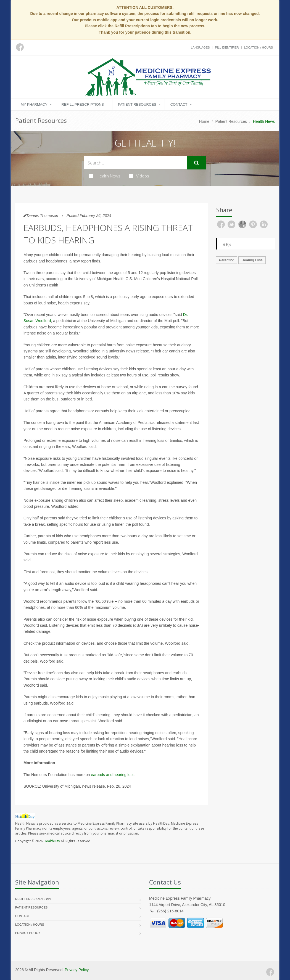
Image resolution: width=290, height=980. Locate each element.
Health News (105, 176)
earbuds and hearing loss (113, 775)
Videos (139, 176)
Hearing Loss (252, 260)
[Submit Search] (197, 163)
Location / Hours (259, 47)
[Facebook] (270, 972)
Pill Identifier (227, 47)
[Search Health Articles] (136, 163)
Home (204, 121)
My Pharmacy (34, 104)
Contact (179, 104)
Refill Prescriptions (83, 104)
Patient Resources (137, 104)
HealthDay (52, 841)
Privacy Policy (28, 933)
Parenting (227, 260)
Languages (200, 47)
